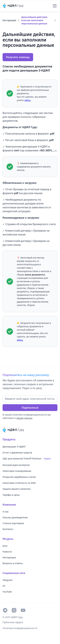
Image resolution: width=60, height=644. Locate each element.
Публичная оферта (13, 622)
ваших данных (25, 418)
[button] (54, 6)
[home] (14, 6)
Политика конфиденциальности (20, 628)
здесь (28, 100)
